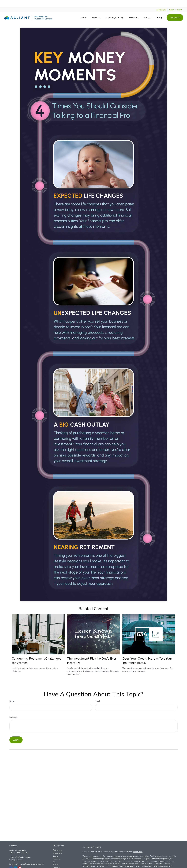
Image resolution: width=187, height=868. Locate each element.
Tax (54, 855)
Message (13, 710)
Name (12, 694)
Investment (57, 846)
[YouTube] (20, 861)
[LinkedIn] (15, 861)
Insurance (57, 852)
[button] (83, 10)
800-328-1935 (23, 846)
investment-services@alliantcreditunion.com (27, 857)
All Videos (57, 866)
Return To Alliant (175, 2)
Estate (56, 849)
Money (56, 857)
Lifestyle (56, 860)
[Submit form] (16, 733)
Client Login (161, 2)
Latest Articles (59, 863)
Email (97, 694)
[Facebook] (11, 861)
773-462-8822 (21, 843)
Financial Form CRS (93, 840)
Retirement (57, 843)
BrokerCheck (138, 844)
